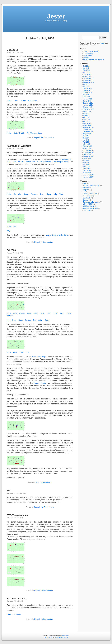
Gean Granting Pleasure (91, 51)
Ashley (22, 313)
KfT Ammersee (88, 196)
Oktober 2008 (87, 154)
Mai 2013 (86, 68)
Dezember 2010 (88, 103)
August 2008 (87, 159)
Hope (9, 313)
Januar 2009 (87, 148)
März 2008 (86, 169)
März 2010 (86, 122)
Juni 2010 (86, 115)
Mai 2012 (86, 85)
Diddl (15, 320)
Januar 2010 (87, 126)
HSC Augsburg (88, 53)
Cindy (47, 320)
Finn (49, 313)
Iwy (16, 101)
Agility (85, 184)
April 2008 (86, 167)
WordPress (66, 636)
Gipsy (49, 194)
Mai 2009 (86, 140)
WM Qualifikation (89, 206)
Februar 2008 (87, 171)
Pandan (34, 194)
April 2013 (86, 70)
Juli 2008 (86, 161)
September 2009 (88, 132)
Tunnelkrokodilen (40, 383)
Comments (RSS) (62, 637)
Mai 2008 (86, 165)
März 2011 (86, 97)
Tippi (61, 194)
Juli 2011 (86, 95)
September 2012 (88, 83)
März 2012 (86, 87)
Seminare (86, 57)
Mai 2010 (86, 117)
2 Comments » (47, 242)
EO (37, 482)
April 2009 (86, 142)
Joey (8, 320)
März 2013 (86, 72)
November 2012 (88, 80)
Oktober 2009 (87, 130)
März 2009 (86, 144)
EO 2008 (11, 250)
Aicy (8, 231)
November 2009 (88, 128)
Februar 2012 (87, 89)
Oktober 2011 (87, 93)
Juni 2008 (86, 163)
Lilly (55, 194)
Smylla (69, 313)
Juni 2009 (86, 138)
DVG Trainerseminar (18, 515)
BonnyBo (17, 194)
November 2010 (88, 105)
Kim (27, 352)
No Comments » (47, 138)
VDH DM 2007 (88, 204)
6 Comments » (46, 482)
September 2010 (88, 109)
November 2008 (88, 152)
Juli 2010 (86, 113)
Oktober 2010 (87, 107)
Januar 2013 (87, 76)
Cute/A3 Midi (33, 101)
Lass (29, 313)
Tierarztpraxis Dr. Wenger (91, 202)
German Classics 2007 (92, 186)
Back (42, 313)
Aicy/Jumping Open (34, 133)
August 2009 (87, 134)
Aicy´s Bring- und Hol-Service (58, 235)
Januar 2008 (87, 173)
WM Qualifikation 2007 (90, 208)
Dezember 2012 (88, 78)
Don (35, 320)
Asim (40, 320)
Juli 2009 (86, 136)
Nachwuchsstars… (17, 598)
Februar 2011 (87, 99)
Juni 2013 (86, 66)
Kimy (41, 194)
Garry (20, 320)
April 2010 (86, 119)
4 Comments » (47, 619)
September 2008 (88, 156)
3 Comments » (47, 590)
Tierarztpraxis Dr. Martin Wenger (94, 59)
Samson (28, 320)
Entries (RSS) (48, 637)
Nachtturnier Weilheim (19, 146)
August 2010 (87, 111)
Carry (24, 101)
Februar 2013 (87, 74)
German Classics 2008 (90, 194)
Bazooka (10, 316)
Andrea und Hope (39, 357)
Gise (55, 313)
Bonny (26, 194)
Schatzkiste (87, 198)
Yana (35, 313)
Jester (56, 16)
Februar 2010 (87, 124)
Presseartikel (87, 55)
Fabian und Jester (14, 614)
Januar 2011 (87, 101)
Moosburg (12, 50)
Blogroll (37, 138)
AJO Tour (86, 188)
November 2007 (88, 177)
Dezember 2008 (88, 150)
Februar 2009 (87, 146)
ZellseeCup (87, 210)
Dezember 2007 (88, 175)
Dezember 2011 (88, 91)
